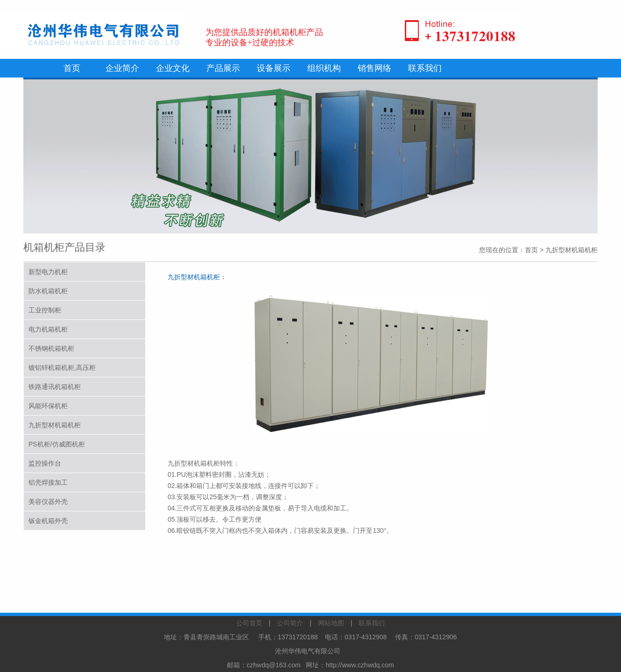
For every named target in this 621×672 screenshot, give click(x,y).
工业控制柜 (45, 310)
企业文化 (173, 68)
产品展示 (223, 68)
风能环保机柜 (48, 406)
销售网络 (374, 68)
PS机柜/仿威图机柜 (57, 444)
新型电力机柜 (48, 272)
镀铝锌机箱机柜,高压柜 (62, 368)
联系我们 (425, 68)
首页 (72, 68)
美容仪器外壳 (48, 502)
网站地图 (331, 623)
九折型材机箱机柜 (55, 425)
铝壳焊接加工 (48, 482)
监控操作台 (45, 463)
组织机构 (324, 68)
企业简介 (122, 68)
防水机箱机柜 (48, 291)
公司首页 (249, 623)
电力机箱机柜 (48, 329)
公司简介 (290, 623)
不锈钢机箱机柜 (51, 348)
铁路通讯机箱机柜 (55, 387)
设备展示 (274, 68)
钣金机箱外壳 (48, 521)
